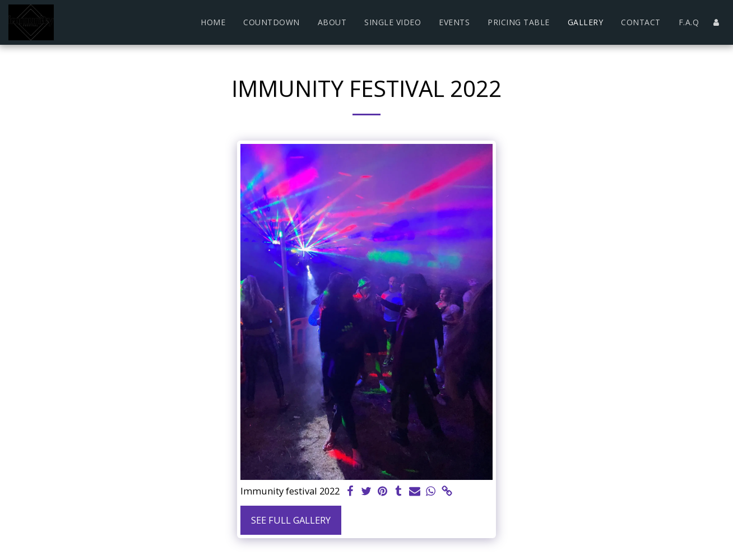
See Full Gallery (291, 520)
